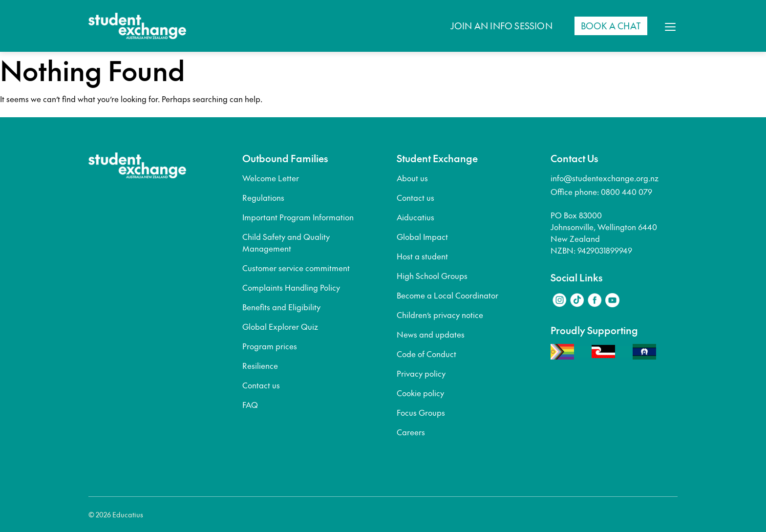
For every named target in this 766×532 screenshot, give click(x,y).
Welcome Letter (271, 178)
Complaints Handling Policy (291, 287)
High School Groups (432, 276)
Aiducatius (415, 217)
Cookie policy (420, 393)
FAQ (250, 404)
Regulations (263, 197)
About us (412, 178)
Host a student (422, 256)
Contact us (261, 385)
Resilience (260, 365)
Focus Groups (421, 412)
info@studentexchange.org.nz (605, 178)
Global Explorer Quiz (280, 326)
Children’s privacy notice (440, 315)
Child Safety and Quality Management (286, 242)
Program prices (270, 346)
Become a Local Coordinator (447, 295)
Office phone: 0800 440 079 (601, 192)
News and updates (431, 334)
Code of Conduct (426, 354)
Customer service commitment (296, 268)
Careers (411, 432)
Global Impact (422, 236)
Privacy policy (421, 373)
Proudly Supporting (594, 330)
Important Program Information (298, 217)
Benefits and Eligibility (281, 307)
